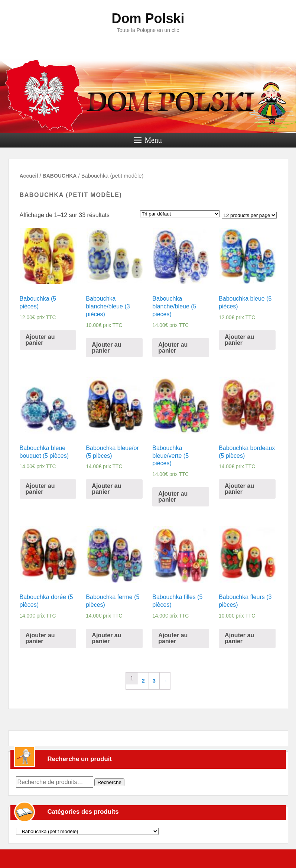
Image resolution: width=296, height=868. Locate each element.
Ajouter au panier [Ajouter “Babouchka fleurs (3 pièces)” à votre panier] (239, 638)
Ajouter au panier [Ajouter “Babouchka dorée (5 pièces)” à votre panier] (40, 638)
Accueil (29, 176)
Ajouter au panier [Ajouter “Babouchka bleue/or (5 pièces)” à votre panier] (106, 489)
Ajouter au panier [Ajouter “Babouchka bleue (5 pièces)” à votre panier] (239, 340)
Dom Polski (148, 18)
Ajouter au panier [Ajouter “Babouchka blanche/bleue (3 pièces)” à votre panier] (106, 348)
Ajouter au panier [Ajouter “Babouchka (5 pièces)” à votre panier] (40, 340)
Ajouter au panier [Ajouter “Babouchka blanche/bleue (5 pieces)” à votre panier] (173, 348)
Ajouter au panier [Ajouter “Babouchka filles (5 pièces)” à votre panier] (173, 638)
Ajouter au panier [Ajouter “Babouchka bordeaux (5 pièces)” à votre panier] (239, 489)
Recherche (109, 782)
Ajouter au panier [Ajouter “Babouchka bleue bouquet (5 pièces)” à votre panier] (40, 489)
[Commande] (180, 214)
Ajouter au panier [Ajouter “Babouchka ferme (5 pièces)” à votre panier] (106, 638)
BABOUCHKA (60, 176)
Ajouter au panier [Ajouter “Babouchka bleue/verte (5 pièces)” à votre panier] (173, 497)
